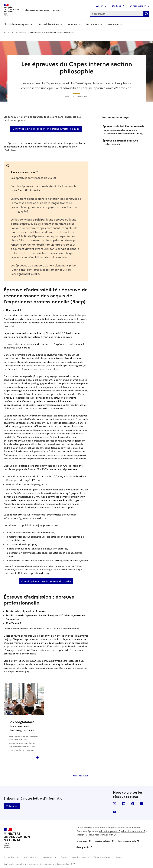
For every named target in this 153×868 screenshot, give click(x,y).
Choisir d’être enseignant (16, 24)
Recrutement (93, 24)
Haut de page (80, 776)
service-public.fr (103, 841)
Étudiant (116, 6)
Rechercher (146, 14)
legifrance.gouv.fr (127, 841)
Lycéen (100, 6)
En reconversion (138, 6)
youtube (115, 812)
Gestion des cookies (102, 857)
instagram (142, 804)
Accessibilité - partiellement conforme (20, 857)
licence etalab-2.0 (64, 864)
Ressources (113, 24)
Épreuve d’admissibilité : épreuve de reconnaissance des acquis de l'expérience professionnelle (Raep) (124, 130)
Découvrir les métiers (48, 24)
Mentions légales (49, 857)
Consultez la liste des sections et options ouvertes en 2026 (46, 129)
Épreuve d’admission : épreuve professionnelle (120, 142)
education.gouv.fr (108, 831)
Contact (120, 857)
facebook (133, 804)
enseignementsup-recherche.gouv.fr (95, 835)
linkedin (124, 804)
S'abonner (12, 806)
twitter (115, 804)
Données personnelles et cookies (75, 857)
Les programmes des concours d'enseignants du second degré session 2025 (22, 726)
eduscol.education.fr (132, 831)
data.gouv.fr (83, 847)
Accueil (7, 33)
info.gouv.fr (82, 841)
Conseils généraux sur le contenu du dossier (46, 581)
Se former (73, 24)
